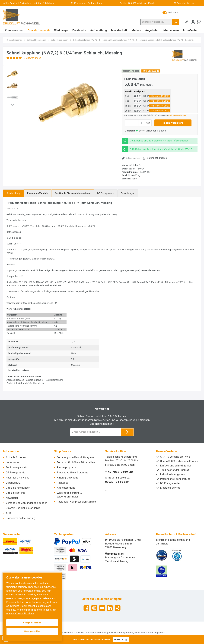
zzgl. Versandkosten (177, 115)
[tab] (14, 193)
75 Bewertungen (33, 58)
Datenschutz (13, 483)
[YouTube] (102, 608)
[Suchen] (175, 22)
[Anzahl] (135, 123)
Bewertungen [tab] (128, 193)
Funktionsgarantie (16, 467)
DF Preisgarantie (16, 473)
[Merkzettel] (187, 22)
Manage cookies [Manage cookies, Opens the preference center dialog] (32, 631)
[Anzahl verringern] (128, 123)
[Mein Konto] (193, 22)
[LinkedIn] (110, 608)
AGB (8, 513)
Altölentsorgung (66, 488)
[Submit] (127, 432)
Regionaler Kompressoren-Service (76, 502)
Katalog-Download (68, 478)
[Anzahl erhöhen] (142, 123)
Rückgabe (63, 483)
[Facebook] (86, 608)
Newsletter (12, 498)
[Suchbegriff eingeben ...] (156, 22)
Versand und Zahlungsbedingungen (27, 503)
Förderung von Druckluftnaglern (75, 457)
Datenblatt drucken (157, 158)
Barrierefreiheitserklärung (21, 518)
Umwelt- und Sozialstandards (23, 508)
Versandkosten (94, 633)
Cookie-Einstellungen (18, 488)
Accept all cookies (32, 623)
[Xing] (118, 608)
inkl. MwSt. (171, 13)
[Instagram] (94, 608)
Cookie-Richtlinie (16, 493)
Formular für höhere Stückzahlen (76, 462)
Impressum (12, 462)
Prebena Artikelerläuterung (72, 473)
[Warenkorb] (199, 22)
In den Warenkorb (173, 123)
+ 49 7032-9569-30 (119, 472)
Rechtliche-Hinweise (18, 478)
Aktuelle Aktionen (16, 457)
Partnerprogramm (67, 467)
